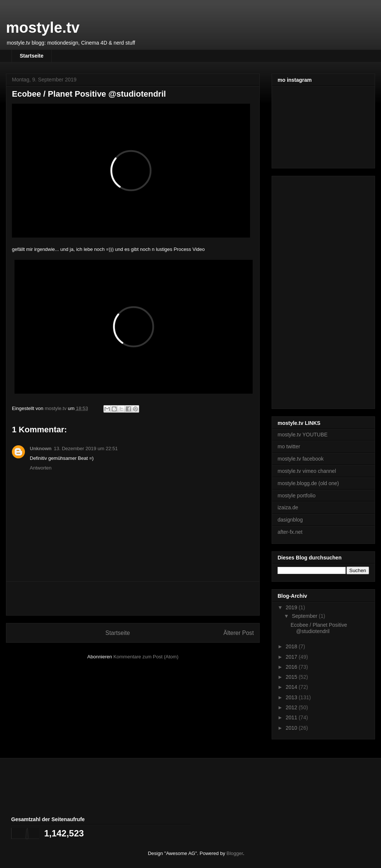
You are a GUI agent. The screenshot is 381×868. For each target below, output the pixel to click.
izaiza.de (288, 507)
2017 (292, 657)
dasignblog (290, 520)
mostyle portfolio (297, 496)
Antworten (41, 468)
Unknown (41, 448)
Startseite (32, 56)
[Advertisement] (133, 598)
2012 (292, 707)
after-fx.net (290, 532)
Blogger (235, 853)
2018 (292, 646)
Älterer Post (239, 633)
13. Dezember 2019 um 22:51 (86, 448)
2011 (292, 717)
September (305, 616)
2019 (292, 607)
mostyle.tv (43, 28)
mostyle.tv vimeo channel (307, 471)
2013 (292, 697)
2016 (292, 667)
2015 (292, 677)
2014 (292, 687)
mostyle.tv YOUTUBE (302, 435)
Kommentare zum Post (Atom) (146, 657)
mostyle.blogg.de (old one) (308, 483)
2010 (292, 728)
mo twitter (289, 446)
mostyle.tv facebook (301, 459)
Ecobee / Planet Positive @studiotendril (319, 628)
